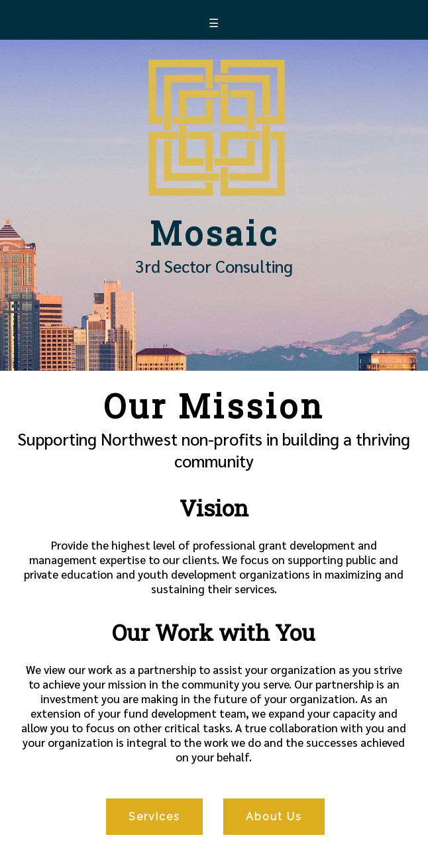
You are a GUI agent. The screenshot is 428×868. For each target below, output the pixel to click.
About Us (274, 817)
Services (154, 817)
